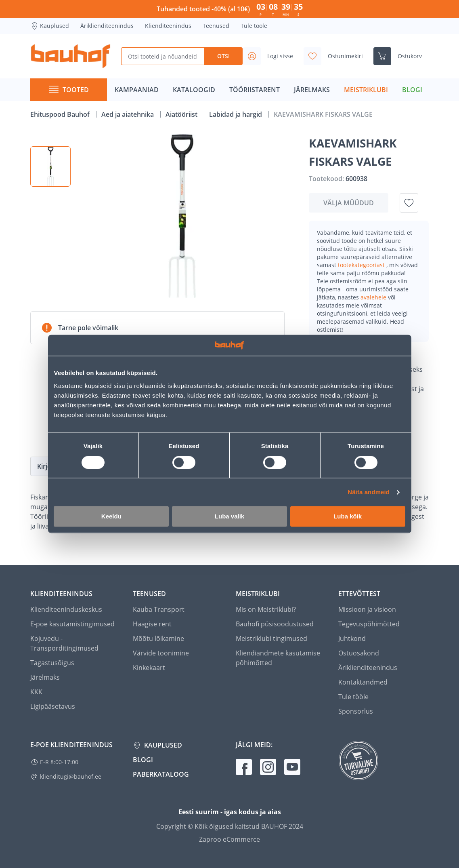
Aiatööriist (182, 114)
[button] (50, 166)
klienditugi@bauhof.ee (71, 776)
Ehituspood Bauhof (61, 114)
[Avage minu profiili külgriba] (271, 56)
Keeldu (111, 517)
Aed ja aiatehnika (128, 114)
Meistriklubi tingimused (271, 638)
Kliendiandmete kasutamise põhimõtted (278, 658)
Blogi (143, 760)
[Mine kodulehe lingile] (71, 56)
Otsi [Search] (223, 56)
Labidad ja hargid (236, 114)
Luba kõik (348, 517)
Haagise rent (152, 624)
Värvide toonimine (161, 653)
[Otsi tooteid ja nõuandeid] (163, 56)
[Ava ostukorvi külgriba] (401, 56)
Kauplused (50, 26)
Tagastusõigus (52, 663)
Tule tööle (254, 26)
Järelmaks (45, 677)
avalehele (374, 297)
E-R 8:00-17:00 (59, 762)
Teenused (216, 26)
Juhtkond (352, 638)
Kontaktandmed (363, 682)
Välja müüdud (349, 203)
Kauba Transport (159, 609)
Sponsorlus (356, 711)
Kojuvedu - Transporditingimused (64, 643)
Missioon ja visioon (367, 609)
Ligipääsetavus (53, 706)
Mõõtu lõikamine (158, 638)
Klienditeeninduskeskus (66, 609)
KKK (36, 692)
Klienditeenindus (168, 26)
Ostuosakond (359, 653)
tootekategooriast (362, 265)
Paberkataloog (161, 774)
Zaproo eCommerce (229, 839)
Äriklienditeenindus (107, 26)
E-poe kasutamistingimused (72, 624)
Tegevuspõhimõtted (369, 624)
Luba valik (229, 517)
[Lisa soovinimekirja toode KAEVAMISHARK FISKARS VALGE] (409, 203)
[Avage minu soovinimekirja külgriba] (336, 56)
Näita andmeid (369, 492)
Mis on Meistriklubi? (266, 609)
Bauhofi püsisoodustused (275, 624)
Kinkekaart (149, 668)
